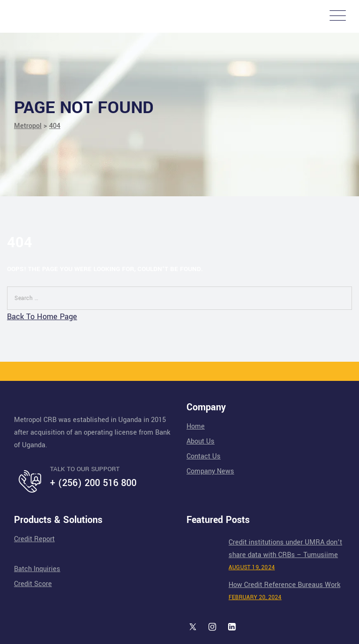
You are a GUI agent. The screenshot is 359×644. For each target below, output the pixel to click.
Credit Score (33, 584)
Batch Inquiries (37, 569)
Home (196, 426)
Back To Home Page (42, 317)
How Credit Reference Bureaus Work (284, 585)
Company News (210, 471)
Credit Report (34, 539)
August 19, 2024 (252, 568)
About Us (201, 441)
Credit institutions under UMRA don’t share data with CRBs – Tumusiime (285, 549)
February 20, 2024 (255, 597)
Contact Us (204, 456)
